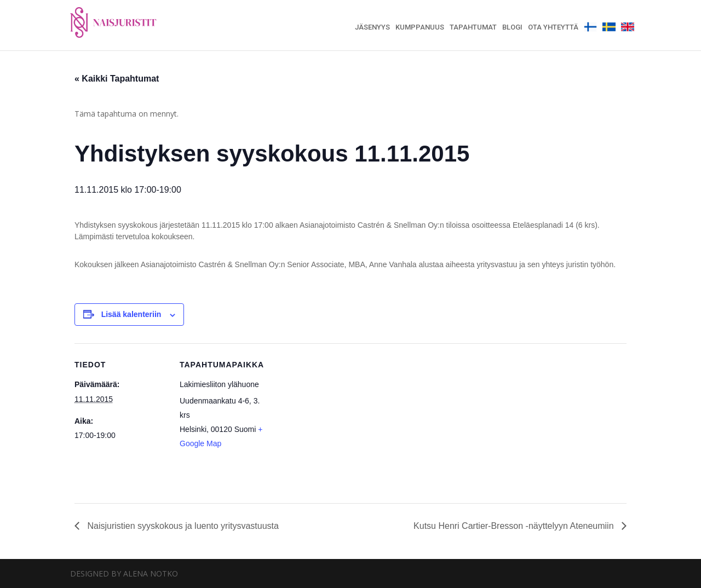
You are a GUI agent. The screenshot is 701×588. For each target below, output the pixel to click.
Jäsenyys (372, 27)
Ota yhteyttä (553, 27)
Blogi (512, 27)
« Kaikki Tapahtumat (117, 79)
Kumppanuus (420, 27)
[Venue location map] (343, 419)
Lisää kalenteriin (131, 314)
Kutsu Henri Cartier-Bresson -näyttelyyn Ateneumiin (515, 526)
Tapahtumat (473, 27)
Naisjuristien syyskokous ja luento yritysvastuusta (182, 526)
